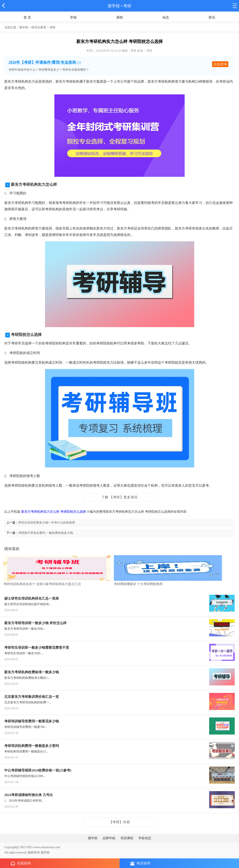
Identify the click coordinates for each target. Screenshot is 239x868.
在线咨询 (21, 864)
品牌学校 (109, 838)
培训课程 (127, 838)
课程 (120, 17)
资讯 (212, 17)
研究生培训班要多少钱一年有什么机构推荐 (47, 523)
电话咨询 (140, 863)
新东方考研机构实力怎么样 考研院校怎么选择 (54, 512)
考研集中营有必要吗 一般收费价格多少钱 (46, 533)
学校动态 (145, 838)
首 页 (27, 17)
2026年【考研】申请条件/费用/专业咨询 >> (45, 62)
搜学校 (114, 6)
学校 (73, 17)
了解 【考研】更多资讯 (119, 497)
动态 (166, 17)
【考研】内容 (120, 822)
